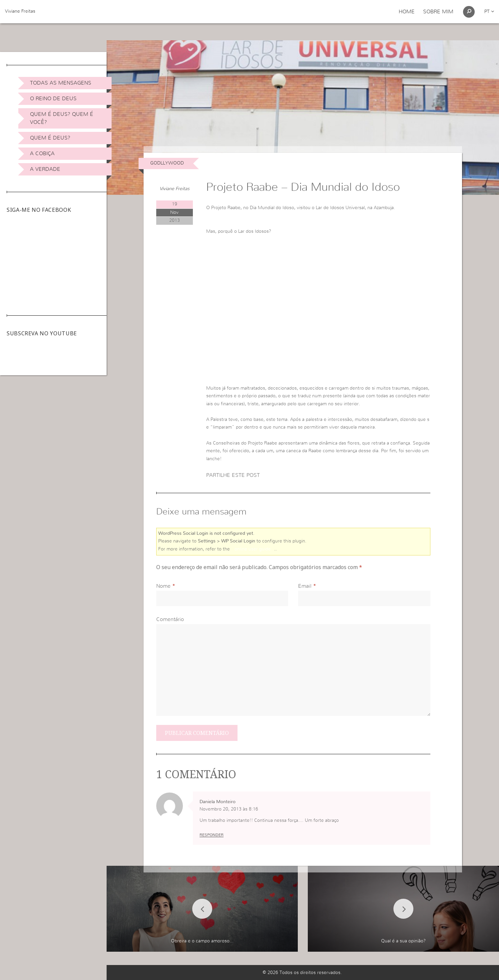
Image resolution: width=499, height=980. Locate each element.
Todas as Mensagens (61, 83)
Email (305, 586)
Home (407, 12)
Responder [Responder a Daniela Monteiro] (212, 835)
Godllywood (167, 163)
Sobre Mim (438, 12)
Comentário (170, 619)
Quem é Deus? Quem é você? (62, 118)
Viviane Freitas (20, 11)
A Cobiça (42, 154)
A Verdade (45, 169)
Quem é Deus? (50, 138)
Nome (163, 586)
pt (489, 12)
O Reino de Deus (53, 99)
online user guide (253, 549)
